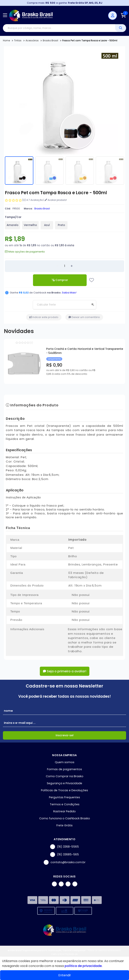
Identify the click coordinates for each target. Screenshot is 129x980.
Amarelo (12, 225)
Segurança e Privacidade (64, 783)
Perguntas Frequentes (64, 797)
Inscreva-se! (65, 735)
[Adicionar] (72, 266)
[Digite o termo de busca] (59, 28)
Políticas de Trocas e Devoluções (64, 790)
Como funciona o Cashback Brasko (65, 818)
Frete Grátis (64, 825)
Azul (47, 225)
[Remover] (57, 266)
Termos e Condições (65, 804)
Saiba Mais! (69, 293)
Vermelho (30, 225)
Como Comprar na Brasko (65, 776)
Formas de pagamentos (64, 769)
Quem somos (65, 762)
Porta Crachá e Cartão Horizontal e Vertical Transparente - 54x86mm (85, 351)
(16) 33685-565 (64, 855)
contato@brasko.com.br (65, 862)
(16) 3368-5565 (64, 847)
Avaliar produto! (56, 200)
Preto (61, 225)
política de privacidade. (84, 966)
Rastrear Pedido (64, 811)
